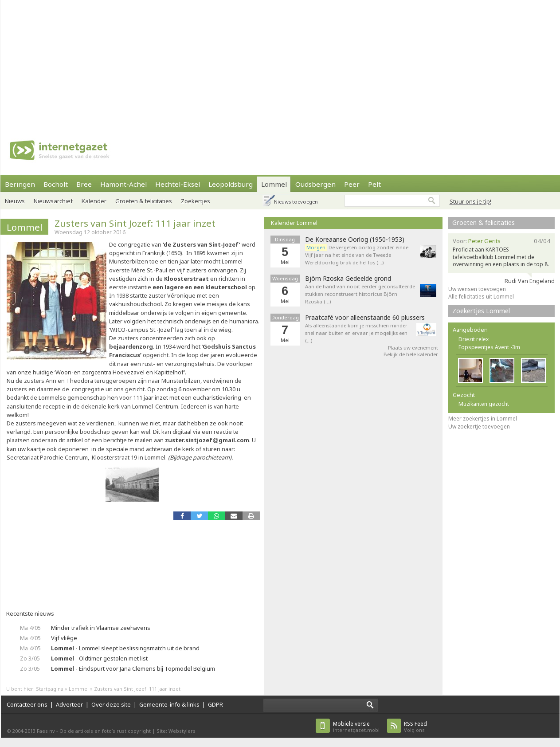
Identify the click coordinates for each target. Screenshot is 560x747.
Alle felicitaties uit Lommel (481, 297)
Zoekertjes (196, 201)
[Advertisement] (220, 62)
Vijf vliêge (64, 638)
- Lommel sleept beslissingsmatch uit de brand (125, 648)
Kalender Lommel (294, 223)
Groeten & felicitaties (144, 201)
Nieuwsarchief (53, 201)
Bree (84, 184)
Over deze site (111, 704)
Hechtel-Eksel (178, 184)
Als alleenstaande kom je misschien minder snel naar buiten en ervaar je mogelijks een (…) (356, 333)
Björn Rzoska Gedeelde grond (348, 279)
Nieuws (15, 201)
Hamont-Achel (123, 184)
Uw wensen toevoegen (477, 289)
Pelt (374, 184)
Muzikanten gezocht (484, 404)
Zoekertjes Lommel (481, 311)
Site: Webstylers (176, 731)
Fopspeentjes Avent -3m (489, 347)
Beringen (20, 184)
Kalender (94, 201)
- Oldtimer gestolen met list (99, 658)
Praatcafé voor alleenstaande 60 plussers (365, 318)
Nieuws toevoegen (296, 202)
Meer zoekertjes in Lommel (483, 419)
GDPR (215, 704)
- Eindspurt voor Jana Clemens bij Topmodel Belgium (133, 668)
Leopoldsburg (231, 184)
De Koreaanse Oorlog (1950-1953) (355, 240)
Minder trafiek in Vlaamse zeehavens (101, 628)
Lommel (274, 184)
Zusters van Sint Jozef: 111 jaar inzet (135, 223)
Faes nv (46, 731)
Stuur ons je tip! (470, 201)
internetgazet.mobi (356, 727)
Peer (352, 184)
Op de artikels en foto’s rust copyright (105, 731)
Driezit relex (474, 339)
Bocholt (56, 184)
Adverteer (69, 704)
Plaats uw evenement (413, 348)
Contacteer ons (27, 704)
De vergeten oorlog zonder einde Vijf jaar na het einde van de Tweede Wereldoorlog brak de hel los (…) (357, 255)
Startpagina (50, 689)
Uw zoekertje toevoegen (479, 427)
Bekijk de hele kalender (411, 354)
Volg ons (415, 727)
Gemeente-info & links (169, 704)
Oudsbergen (315, 184)
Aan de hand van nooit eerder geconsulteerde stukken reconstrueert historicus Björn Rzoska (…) (360, 294)
